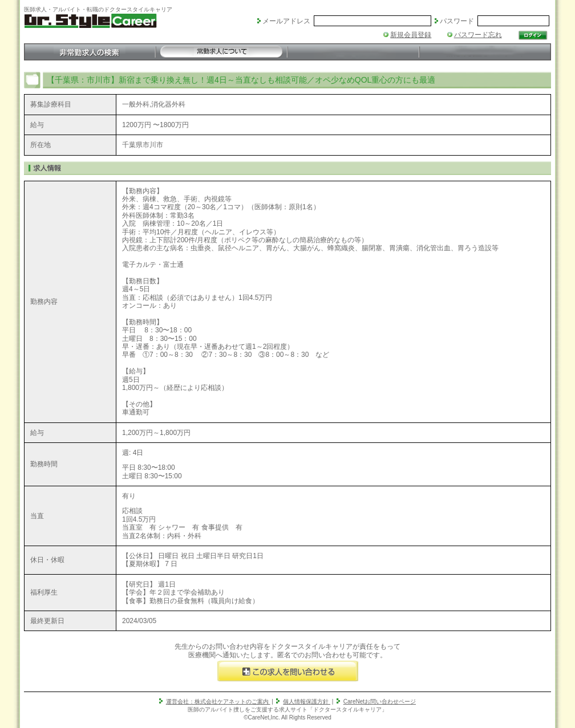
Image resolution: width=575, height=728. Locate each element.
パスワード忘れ (478, 35)
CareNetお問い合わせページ (380, 701)
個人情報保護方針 (307, 701)
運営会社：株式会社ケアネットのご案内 (218, 701)
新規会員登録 (411, 35)
